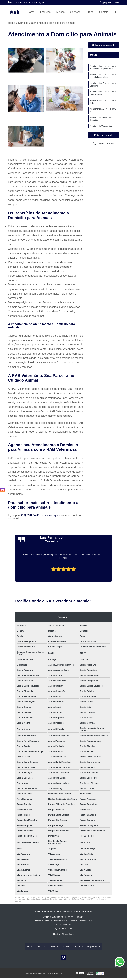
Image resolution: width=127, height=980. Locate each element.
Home (31, 12)
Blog (91, 12)
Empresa (45, 12)
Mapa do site (93, 946)
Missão (60, 12)
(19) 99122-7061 (110, 3)
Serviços (75, 12)
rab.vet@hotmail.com (64, 934)
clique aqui (52, 515)
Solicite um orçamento (104, 45)
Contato (104, 12)
